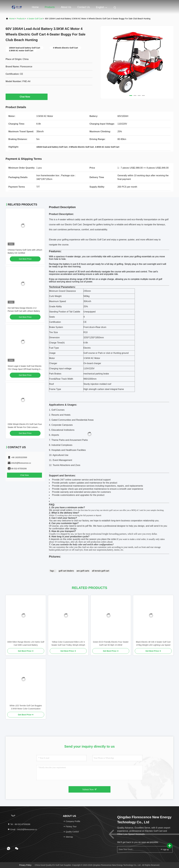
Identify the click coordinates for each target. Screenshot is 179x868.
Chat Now (27, 97)
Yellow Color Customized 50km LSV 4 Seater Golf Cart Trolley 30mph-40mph (68, 643)
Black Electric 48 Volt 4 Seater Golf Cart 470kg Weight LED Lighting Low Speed (153, 643)
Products (50, 7)
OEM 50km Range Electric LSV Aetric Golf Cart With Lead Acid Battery (26, 643)
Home (35, 7)
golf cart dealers (66, 571)
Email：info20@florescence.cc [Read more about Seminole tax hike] (22, 829)
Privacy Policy (25, 865)
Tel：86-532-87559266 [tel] (19, 824)
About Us (66, 7)
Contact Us (84, 7)
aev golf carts (83, 571)
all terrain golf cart (101, 571)
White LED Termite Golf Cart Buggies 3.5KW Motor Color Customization (26, 707)
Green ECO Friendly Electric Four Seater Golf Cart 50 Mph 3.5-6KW (111, 643)
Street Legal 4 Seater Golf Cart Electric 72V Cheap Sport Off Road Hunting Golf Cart (25, 369)
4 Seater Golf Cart (35, 19)
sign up (164, 849)
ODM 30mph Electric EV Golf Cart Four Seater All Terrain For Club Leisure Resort (25, 427)
